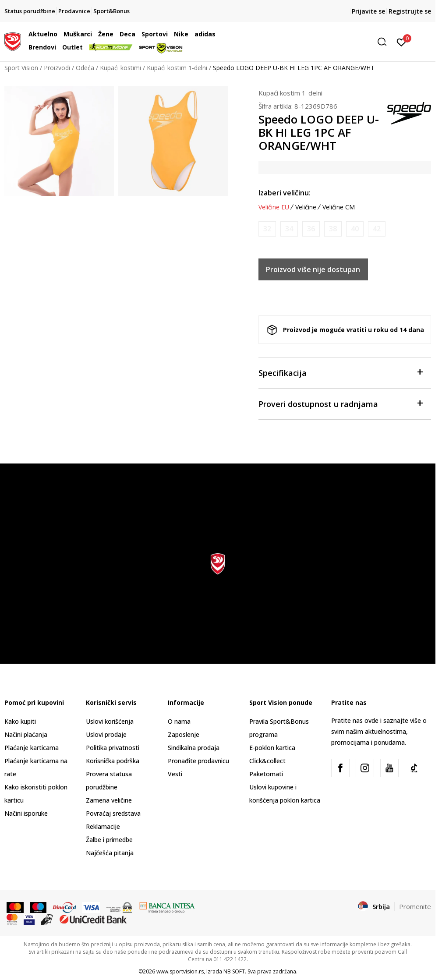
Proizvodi (57, 68)
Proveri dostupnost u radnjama (340, 403)
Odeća (85, 68)
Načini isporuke (26, 813)
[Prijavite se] (401, 42)
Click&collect (267, 761)
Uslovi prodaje (106, 734)
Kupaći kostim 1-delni (177, 68)
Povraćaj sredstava (113, 813)
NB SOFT (234, 971)
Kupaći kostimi (120, 68)
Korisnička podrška (113, 761)
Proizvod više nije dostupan (313, 269)
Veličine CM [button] (339, 207)
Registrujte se (410, 11)
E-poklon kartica (272, 748)
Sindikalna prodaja (194, 748)
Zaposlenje (184, 734)
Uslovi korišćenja (110, 721)
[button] (324, 42)
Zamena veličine (109, 800)
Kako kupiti (20, 721)
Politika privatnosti (113, 748)
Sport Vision (21, 68)
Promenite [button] (415, 906)
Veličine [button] (306, 207)
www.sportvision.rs (180, 971)
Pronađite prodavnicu (198, 761)
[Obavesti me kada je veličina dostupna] (267, 229)
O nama (179, 721)
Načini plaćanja (26, 734)
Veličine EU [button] (274, 207)
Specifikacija (340, 372)
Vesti (175, 774)
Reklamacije (103, 826)
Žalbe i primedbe (109, 840)
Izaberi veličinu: (285, 193)
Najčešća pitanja (110, 853)
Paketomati (266, 774)
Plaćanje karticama (32, 748)
